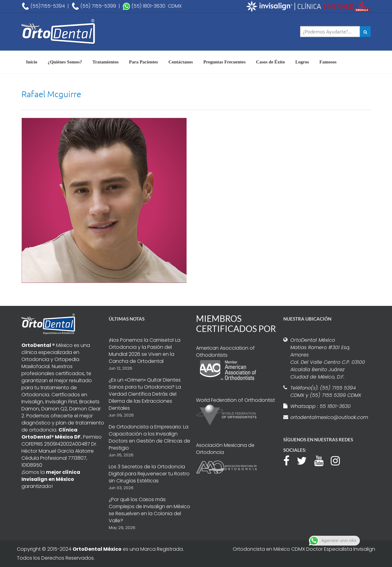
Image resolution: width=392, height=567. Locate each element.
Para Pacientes (143, 62)
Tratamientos (106, 62)
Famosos (328, 62)
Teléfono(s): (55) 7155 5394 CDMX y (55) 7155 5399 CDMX (326, 392)
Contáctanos (181, 62)
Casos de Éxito (270, 62)
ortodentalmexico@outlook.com (328, 417)
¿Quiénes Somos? (65, 62)
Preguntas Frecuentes (224, 62)
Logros (302, 62)
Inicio (32, 62)
